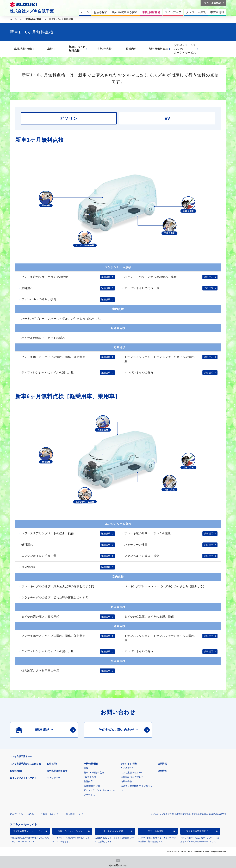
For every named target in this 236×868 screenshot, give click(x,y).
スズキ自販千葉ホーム (21, 756)
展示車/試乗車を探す (57, 771)
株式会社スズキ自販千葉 (32, 11)
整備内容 (131, 49)
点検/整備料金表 (158, 49)
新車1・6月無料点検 (94, 773)
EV (167, 118)
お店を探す (52, 764)
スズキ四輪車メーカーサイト (28, 831)
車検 (50, 49)
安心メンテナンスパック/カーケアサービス (185, 49)
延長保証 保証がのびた (132, 777)
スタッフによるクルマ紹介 (23, 778)
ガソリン (69, 118)
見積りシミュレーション (70, 831)
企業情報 (162, 764)
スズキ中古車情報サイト (198, 831)
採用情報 (162, 771)
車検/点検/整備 (33, 19)
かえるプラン (127, 768)
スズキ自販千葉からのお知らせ (25, 764)
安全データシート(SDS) (22, 814)
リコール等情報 (156, 831)
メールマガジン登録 (113, 831)
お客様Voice (16, 771)
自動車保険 (126, 781)
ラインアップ (53, 778)
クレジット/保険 (129, 764)
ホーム (13, 19)
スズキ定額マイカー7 (131, 773)
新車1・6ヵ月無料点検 (77, 49)
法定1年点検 (104, 49)
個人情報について (75, 814)
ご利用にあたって (50, 814)
